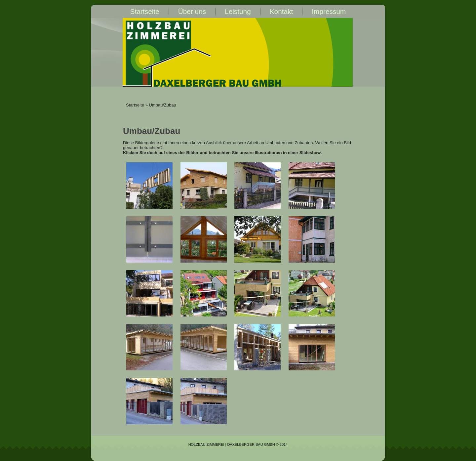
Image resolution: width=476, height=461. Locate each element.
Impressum (329, 11)
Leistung (238, 11)
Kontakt (281, 11)
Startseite (145, 11)
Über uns (192, 11)
